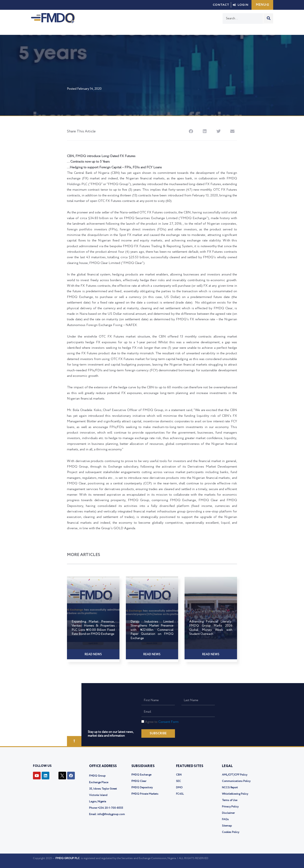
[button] (191, 131)
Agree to (162, 722)
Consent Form (168, 722)
